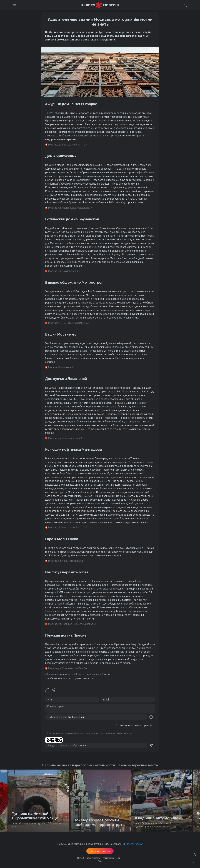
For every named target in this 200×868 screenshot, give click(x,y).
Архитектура (82, 674)
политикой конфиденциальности (81, 733)
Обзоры (106, 674)
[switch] (152, 725)
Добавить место (100, 851)
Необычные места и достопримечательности (70, 678)
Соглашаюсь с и (91, 733)
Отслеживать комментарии (132, 725)
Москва (96, 674)
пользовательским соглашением (117, 733)
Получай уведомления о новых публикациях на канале (100, 844)
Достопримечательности (60, 674)
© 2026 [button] (100, 858)
